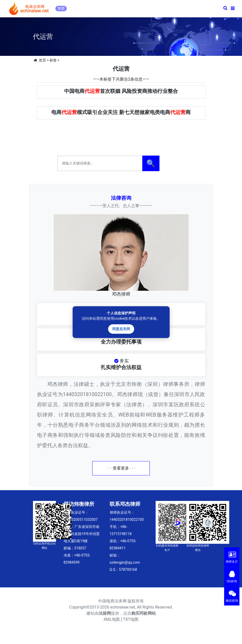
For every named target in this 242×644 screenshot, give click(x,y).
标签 (53, 60)
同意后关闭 (121, 329)
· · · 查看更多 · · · (121, 468)
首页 (42, 60)
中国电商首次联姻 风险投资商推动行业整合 (121, 91)
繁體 (61, 8)
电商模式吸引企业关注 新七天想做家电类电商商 (121, 112)
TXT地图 (131, 619)
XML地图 (112, 619)
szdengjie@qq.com (125, 562)
